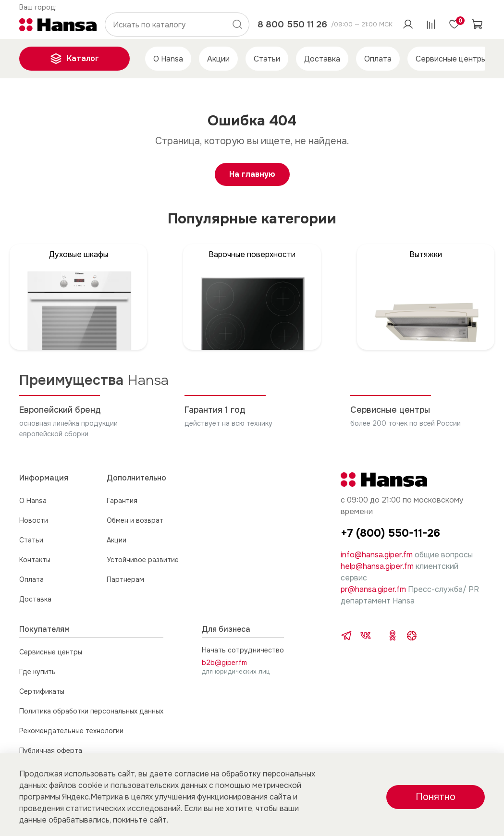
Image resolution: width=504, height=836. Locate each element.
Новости (34, 520)
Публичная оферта (51, 750)
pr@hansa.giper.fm (373, 589)
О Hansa (168, 59)
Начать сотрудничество (243, 650)
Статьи (267, 59)
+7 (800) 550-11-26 (390, 533)
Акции (218, 59)
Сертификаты (42, 691)
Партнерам (125, 579)
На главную (252, 174)
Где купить (37, 672)
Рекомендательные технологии (71, 731)
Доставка (322, 59)
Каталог (74, 59)
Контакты (35, 560)
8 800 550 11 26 (292, 24)
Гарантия (122, 501)
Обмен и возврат (135, 520)
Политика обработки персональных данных (91, 711)
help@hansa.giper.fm (377, 566)
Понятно (436, 797)
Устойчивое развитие (143, 560)
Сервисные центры (451, 59)
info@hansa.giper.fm (377, 555)
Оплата (378, 59)
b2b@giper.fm (224, 663)
